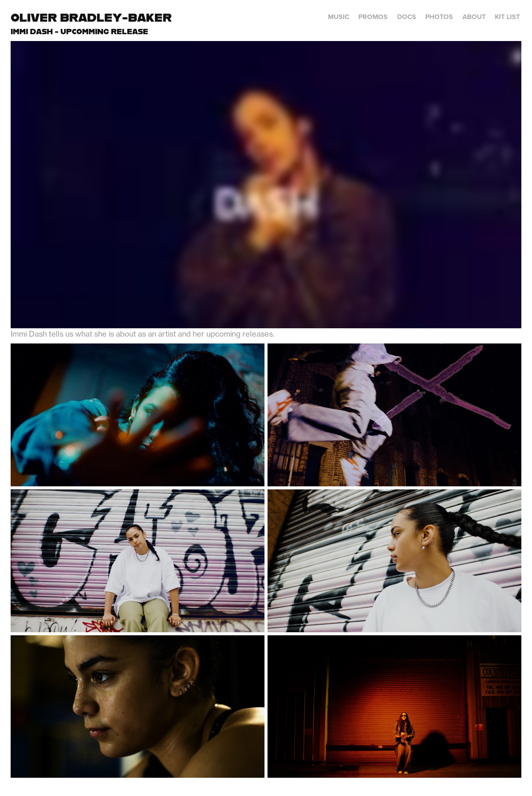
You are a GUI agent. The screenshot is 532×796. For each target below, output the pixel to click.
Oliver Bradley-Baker (91, 17)
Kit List (507, 17)
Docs (407, 17)
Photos (439, 17)
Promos (373, 17)
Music (339, 17)
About (474, 17)
